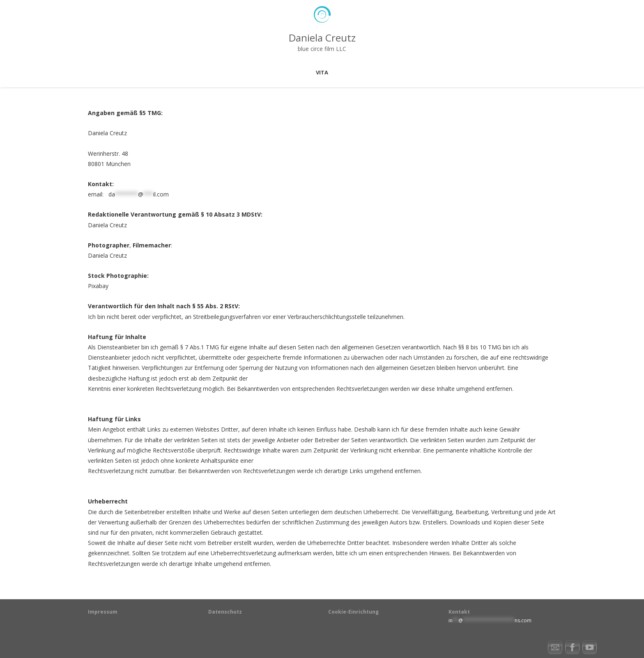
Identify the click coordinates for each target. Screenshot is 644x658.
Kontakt (459, 612)
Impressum (103, 612)
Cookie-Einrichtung (353, 612)
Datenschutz (225, 612)
